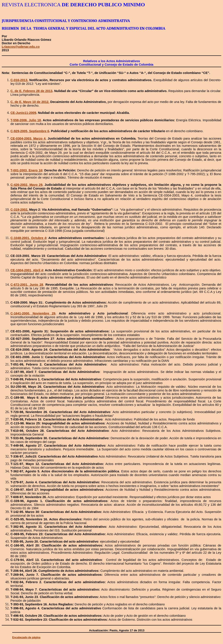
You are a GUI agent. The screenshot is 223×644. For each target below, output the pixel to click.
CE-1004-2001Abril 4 (27, 270)
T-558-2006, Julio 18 (26, 120)
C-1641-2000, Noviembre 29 (33, 313)
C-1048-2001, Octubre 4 (28, 238)
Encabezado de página (26, 637)
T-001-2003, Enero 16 (26, 170)
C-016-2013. (19, 80)
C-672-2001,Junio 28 (27, 285)
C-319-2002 (19, 210)
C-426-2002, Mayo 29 (26, 185)
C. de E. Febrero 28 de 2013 (31, 91)
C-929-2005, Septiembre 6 (30, 131)
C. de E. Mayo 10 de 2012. (30, 102)
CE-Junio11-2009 (23, 113)
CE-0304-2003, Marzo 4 (28, 138)
